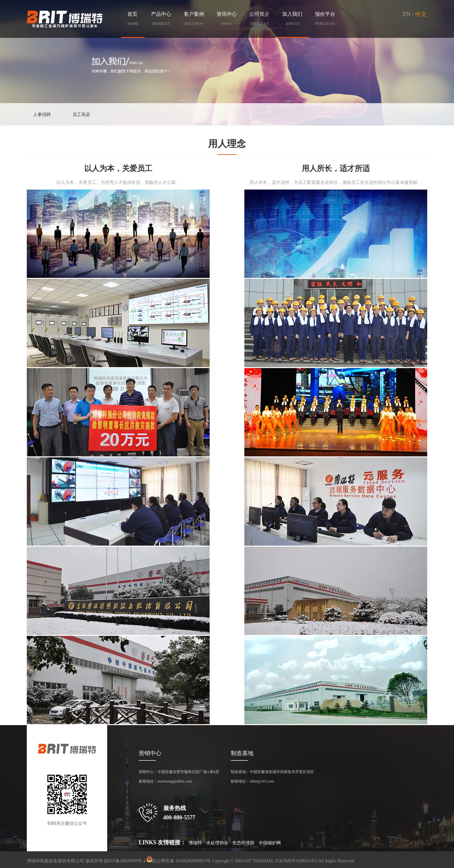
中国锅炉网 (270, 843)
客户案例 (194, 20)
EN (407, 14)
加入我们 (292, 20)
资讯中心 (227, 20)
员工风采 (81, 115)
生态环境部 (243, 843)
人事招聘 (42, 115)
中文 (421, 14)
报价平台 (325, 20)
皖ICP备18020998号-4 (125, 861)
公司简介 (259, 20)
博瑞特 (195, 843)
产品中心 (161, 20)
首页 (133, 20)
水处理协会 (217, 843)
